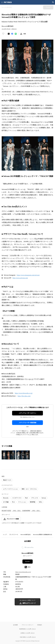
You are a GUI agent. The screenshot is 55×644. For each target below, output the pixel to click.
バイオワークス (17, 498)
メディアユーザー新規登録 (27, 423)
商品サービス (7, 480)
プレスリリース (14, 535)
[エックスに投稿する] (9, 34)
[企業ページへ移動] (28, 548)
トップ (5, 535)
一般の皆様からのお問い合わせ (27, 637)
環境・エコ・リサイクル (29, 489)
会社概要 (15, 625)
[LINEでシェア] (16, 34)
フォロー (27, 561)
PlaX (26, 498)
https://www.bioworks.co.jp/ (24, 393)
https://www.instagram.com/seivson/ (28, 275)
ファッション (22, 502)
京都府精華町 (26, 511)
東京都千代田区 (6, 511)
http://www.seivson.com (20, 278)
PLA (13, 502)
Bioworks (6, 498)
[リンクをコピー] (25, 34)
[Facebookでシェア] (12, 34)
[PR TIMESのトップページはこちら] (8, 2)
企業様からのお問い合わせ (27, 633)
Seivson (44, 498)
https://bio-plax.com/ (24, 396)
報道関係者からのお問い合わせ (27, 629)
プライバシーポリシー (27, 625)
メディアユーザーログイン (27, 413)
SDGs (40, 502)
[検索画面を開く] (53, 2)
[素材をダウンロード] (21, 34)
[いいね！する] (3, 34)
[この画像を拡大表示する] (8, 455)
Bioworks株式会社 (26, 535)
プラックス (35, 498)
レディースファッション (11, 489)
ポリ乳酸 (6, 502)
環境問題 (33, 502)
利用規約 (40, 625)
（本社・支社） (17, 511)
